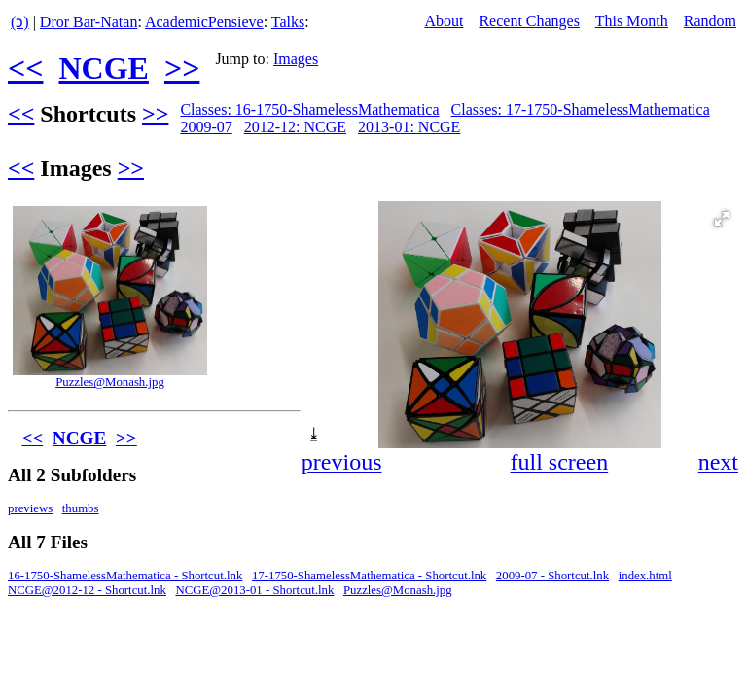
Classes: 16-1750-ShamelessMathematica (309, 109)
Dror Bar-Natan (89, 22)
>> (182, 68)
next (718, 462)
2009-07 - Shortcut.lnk (552, 576)
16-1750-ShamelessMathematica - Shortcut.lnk (125, 576)
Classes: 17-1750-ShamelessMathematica (581, 109)
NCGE (103, 68)
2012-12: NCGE (295, 127)
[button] (722, 219)
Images (296, 59)
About (444, 21)
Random (710, 21)
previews (30, 508)
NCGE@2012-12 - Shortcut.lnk (87, 590)
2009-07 (206, 127)
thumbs (81, 508)
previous (342, 462)
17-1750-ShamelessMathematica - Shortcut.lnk (369, 576)
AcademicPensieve (204, 22)
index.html (645, 576)
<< (25, 68)
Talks (288, 22)
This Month (632, 21)
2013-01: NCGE (409, 127)
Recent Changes (529, 21)
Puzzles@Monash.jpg (110, 382)
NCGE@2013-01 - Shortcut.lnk (254, 590)
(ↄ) (20, 22)
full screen (560, 462)
